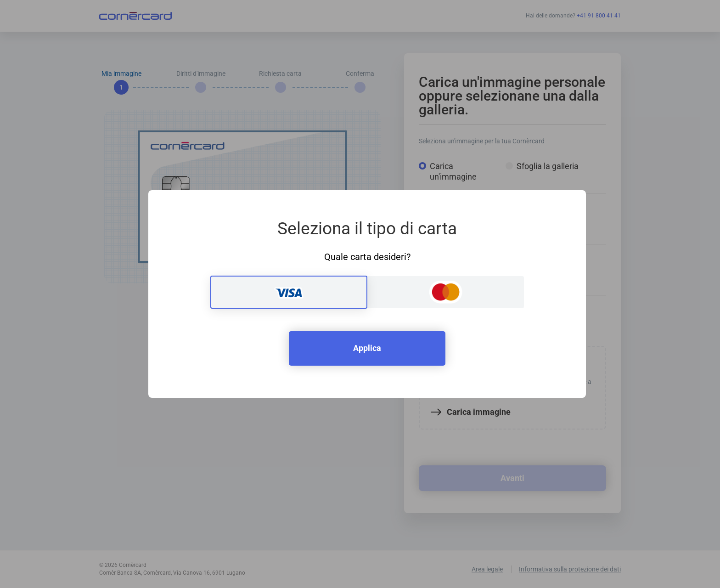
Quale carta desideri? (367, 257)
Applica (367, 348)
